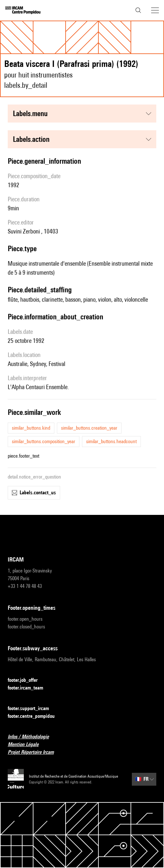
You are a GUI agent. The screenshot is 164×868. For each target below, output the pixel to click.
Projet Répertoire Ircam (35, 752)
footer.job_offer (27, 680)
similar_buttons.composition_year (44, 441)
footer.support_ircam (32, 709)
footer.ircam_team (29, 688)
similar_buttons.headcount (111, 441)
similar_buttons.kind (31, 428)
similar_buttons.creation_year (89, 428)
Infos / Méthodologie (32, 737)
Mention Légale (27, 745)
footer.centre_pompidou (35, 716)
